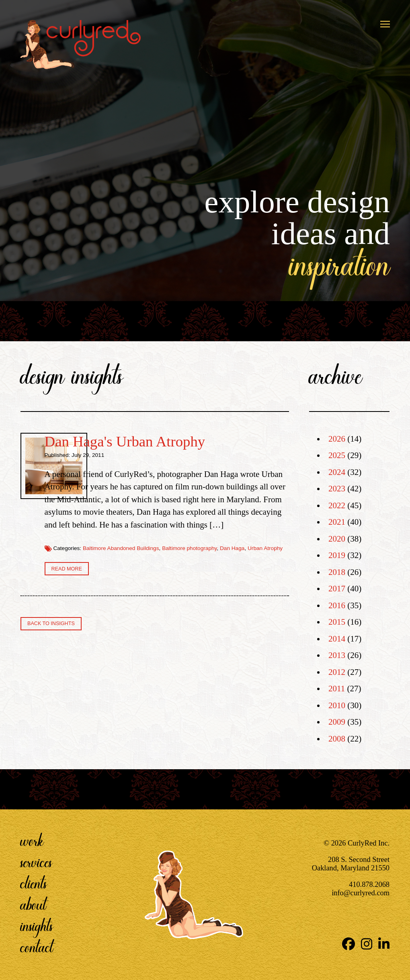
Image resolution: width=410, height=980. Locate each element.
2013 (337, 655)
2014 (337, 639)
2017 (337, 589)
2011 (337, 689)
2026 (337, 439)
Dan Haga (186, 618)
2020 (337, 539)
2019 (337, 555)
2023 (337, 489)
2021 (337, 522)
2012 (337, 672)
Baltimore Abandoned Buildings (217, 612)
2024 (337, 472)
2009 (337, 722)
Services (36, 862)
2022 (337, 505)
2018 (337, 572)
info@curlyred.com (361, 893)
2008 (337, 739)
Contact (37, 947)
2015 (337, 622)
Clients (34, 883)
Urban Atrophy (219, 618)
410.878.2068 (369, 884)
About (33, 905)
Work (32, 841)
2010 (337, 705)
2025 (337, 455)
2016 (337, 605)
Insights (37, 926)
